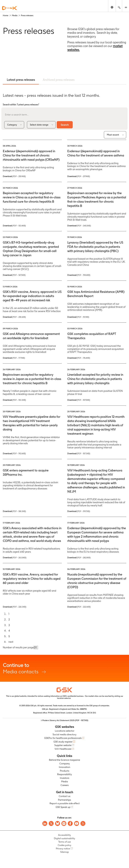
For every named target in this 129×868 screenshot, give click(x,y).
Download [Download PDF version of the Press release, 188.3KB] (14, 511)
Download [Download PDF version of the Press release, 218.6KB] (14, 317)
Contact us (64, 796)
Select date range (39, 125)
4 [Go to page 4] (9, 631)
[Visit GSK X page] (51, 823)
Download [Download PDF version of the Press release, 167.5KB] (14, 275)
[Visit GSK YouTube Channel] (77, 823)
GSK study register (63, 742)
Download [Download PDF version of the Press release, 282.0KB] (79, 558)
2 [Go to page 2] (9, 620)
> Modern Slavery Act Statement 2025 (64, 720)
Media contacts (64, 668)
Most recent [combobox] (113, 135)
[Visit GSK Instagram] (64, 823)
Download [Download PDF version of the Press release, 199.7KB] (79, 511)
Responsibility (64, 774)
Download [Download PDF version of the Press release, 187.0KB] (79, 400)
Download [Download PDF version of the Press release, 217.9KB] (79, 176)
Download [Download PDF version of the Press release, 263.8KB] (15, 558)
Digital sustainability (64, 839)
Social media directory (64, 734)
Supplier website (63, 745)
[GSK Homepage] (10, 8)
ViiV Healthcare (63, 749)
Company (65, 764)
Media (64, 782)
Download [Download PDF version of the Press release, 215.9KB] (14, 176)
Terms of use (65, 842)
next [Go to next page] (11, 642)
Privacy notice (63, 849)
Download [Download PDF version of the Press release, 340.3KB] (79, 226)
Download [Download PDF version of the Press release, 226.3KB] (15, 607)
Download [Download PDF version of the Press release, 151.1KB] (78, 317)
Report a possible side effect (65, 803)
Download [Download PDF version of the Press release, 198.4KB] (79, 275)
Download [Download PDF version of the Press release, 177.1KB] (14, 358)
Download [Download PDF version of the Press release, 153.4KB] (14, 226)
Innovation (64, 767)
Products (64, 771)
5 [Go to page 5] (9, 636)
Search (65, 125)
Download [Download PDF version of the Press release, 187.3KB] (79, 454)
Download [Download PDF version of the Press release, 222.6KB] (79, 607)
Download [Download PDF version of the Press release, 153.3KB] (14, 400)
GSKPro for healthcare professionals (63, 738)
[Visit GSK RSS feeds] (83, 823)
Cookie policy (64, 845)
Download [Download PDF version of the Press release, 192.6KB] (14, 454)
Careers (65, 785)
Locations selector (65, 731)
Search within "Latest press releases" (21, 105)
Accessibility (64, 835)
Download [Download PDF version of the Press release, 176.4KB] (79, 358)
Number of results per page (18, 648)
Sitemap (65, 852)
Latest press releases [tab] (21, 80)
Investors (64, 778)
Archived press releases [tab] (59, 80)
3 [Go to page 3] (9, 625)
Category (12, 125)
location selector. (64, 698)
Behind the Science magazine (64, 760)
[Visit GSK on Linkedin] (45, 823)
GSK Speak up (63, 807)
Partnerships (64, 800)
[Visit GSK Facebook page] (70, 823)
